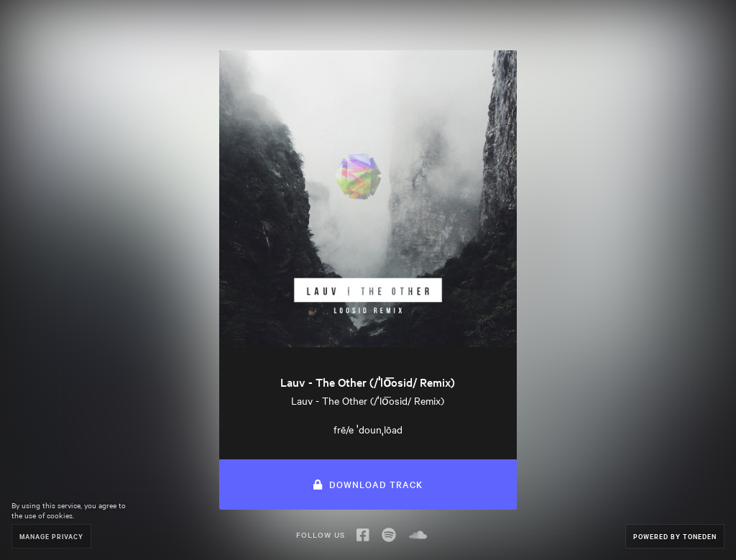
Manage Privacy (51, 536)
